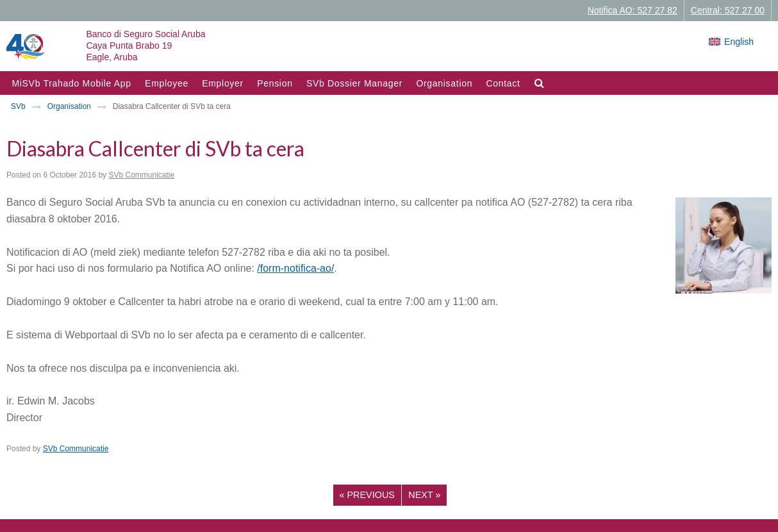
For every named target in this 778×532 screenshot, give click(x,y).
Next (424, 495)
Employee (167, 83)
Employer (223, 83)
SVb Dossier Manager (354, 83)
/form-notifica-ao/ (295, 268)
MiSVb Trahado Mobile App (71, 83)
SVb (18, 106)
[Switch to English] (731, 42)
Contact (503, 83)
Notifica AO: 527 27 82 (633, 10)
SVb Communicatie (141, 175)
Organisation (444, 83)
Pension (275, 83)
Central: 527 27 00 (728, 10)
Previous (367, 495)
